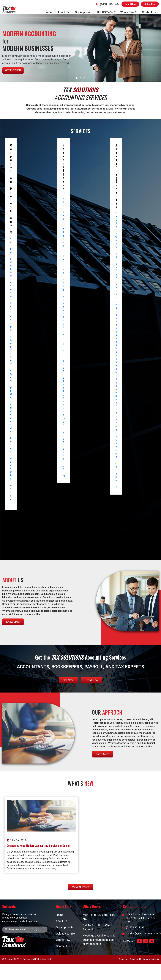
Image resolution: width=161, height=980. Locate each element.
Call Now (68, 680)
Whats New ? (128, 12)
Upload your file (66, 934)
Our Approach (84, 12)
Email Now (130, 4)
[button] (77, 78)
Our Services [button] (105, 12)
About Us (63, 12)
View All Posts (81, 887)
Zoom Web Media (150, 960)
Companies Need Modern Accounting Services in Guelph (39, 845)
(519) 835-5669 (107, 4)
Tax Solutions (26, 960)
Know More (13, 622)
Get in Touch (13, 70)
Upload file (150, 4)
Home (48, 12)
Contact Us (149, 12)
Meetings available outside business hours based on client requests (99, 941)
